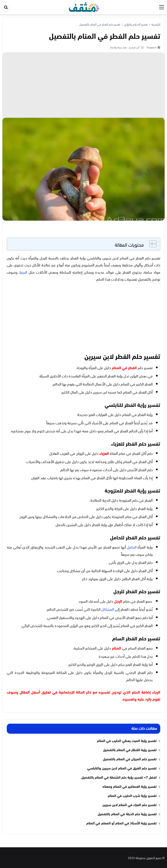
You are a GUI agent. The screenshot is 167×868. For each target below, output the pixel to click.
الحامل (132, 547)
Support (151, 47)
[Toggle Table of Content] (151, 244)
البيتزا (23, 272)
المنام (116, 648)
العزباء (104, 453)
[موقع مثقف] (84, 6)
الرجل (118, 601)
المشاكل (108, 609)
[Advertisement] (83, 85)
